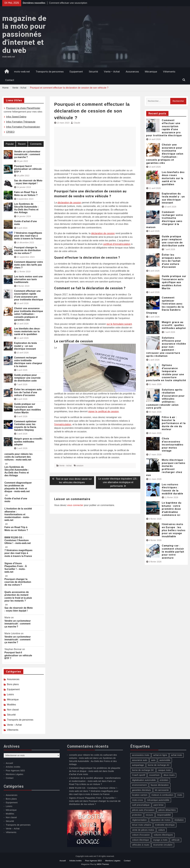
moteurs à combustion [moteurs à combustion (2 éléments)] (162, 795)
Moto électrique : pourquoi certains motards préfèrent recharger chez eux (166, 467)
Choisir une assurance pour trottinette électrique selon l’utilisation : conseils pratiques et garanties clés (165, 154)
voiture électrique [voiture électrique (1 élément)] (140, 840)
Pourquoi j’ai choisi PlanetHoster (23, 108)
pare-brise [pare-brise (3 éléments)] (159, 805)
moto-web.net (22, 72)
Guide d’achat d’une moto (25, 223)
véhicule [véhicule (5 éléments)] (176, 840)
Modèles (11, 705)
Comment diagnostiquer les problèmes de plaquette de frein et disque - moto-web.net (18, 487)
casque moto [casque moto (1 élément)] (164, 770)
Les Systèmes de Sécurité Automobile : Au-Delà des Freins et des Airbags (26, 208)
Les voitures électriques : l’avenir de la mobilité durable (172, 489)
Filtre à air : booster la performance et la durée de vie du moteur (174, 423)
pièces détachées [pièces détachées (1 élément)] (167, 810)
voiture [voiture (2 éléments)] (162, 830)
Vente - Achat (65, 466)
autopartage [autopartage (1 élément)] (138, 765)
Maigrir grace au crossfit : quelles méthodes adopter (174, 325)
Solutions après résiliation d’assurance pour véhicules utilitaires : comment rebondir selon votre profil (165, 399)
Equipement (76, 72)
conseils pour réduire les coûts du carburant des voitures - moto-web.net (18, 457)
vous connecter (75, 505)
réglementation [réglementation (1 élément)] (139, 820)
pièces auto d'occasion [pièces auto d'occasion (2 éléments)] (143, 810)
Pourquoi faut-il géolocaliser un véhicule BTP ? (28, 169)
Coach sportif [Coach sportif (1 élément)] (138, 775)
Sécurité (93, 72)
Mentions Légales (15, 774)
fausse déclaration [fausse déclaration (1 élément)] (160, 785)
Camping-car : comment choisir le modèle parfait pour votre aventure (173, 552)
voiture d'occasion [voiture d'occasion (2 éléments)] (141, 835)
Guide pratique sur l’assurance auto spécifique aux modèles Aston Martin (174, 282)
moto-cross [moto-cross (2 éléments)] (137, 800)
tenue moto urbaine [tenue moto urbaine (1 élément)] (142, 825)
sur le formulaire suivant (119, 324)
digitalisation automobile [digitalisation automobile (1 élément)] (144, 780)
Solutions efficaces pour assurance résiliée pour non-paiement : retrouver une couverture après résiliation (166, 347)
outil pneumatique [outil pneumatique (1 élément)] (141, 805)
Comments (36, 144)
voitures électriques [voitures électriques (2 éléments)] (163, 835)
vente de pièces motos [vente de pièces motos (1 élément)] (143, 830)
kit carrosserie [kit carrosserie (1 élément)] (162, 790)
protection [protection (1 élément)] (137, 815)
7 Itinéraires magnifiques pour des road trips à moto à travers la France (28, 236)
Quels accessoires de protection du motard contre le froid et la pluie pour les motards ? (18, 596)
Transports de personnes (50, 72)
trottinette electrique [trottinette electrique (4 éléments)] (165, 825)
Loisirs (10, 694)
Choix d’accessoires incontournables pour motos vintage (173, 445)
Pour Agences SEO (15, 771)
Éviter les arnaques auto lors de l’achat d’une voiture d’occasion (171, 261)
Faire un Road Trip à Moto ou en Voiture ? (26, 194)
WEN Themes (103, 864)
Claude (77, 123)
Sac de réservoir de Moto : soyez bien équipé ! (28, 182)
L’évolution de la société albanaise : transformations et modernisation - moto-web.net (18, 514)
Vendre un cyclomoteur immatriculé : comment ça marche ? (27, 154)
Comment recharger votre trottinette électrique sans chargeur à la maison (165, 220)
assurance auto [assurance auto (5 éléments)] (140, 760)
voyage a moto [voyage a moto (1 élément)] (160, 840)
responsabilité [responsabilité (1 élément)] (164, 815)
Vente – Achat (112, 72)
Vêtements (169, 72)
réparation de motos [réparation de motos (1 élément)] (161, 820)
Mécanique (151, 72)
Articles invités (13, 767)
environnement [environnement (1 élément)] (139, 785)
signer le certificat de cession (103, 411)
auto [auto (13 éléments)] (153, 760)
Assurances (132, 72)
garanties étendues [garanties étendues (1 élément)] (141, 790)
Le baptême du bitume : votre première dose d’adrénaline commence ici (172, 509)
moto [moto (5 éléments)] (180, 795)
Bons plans (13, 684)
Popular (10, 144)
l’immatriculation (63, 424)
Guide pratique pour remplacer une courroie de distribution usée (173, 241)
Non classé (13, 710)
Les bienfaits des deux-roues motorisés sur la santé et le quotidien (173, 178)
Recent (22, 144)
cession (80, 466)
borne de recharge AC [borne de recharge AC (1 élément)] (159, 765)
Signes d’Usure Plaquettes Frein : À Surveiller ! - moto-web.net (16, 568)
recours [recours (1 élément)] (149, 815)
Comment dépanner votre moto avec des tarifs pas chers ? (28, 265)
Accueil (9, 763)
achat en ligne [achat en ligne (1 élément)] (160, 755)
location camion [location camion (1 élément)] (140, 795)
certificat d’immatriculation (117, 244)
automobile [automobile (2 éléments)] (165, 760)
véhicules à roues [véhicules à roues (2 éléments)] (141, 845)
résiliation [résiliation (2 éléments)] (179, 820)
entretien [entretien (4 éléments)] (164, 780)
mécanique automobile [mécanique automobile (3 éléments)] (158, 800)
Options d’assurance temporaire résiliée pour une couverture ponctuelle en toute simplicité (166, 373)
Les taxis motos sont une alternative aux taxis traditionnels (28, 279)
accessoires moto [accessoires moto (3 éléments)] (141, 755)
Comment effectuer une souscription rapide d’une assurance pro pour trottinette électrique (164, 128)
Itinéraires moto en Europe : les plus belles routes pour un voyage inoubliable (174, 530)
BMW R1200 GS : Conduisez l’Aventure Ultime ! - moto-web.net (18, 540)
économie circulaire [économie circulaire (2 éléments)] (163, 845)
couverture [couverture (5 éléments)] (154, 775)
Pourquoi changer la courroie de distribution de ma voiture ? (27, 250)
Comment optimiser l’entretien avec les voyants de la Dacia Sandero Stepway (165, 305)
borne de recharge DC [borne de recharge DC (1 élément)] (143, 770)
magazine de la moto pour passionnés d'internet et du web (24, 34)
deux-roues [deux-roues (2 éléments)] (169, 775)
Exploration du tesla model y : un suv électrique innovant (173, 198)
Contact (10, 80)
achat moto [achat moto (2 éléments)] (176, 755)
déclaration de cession (69, 203)
